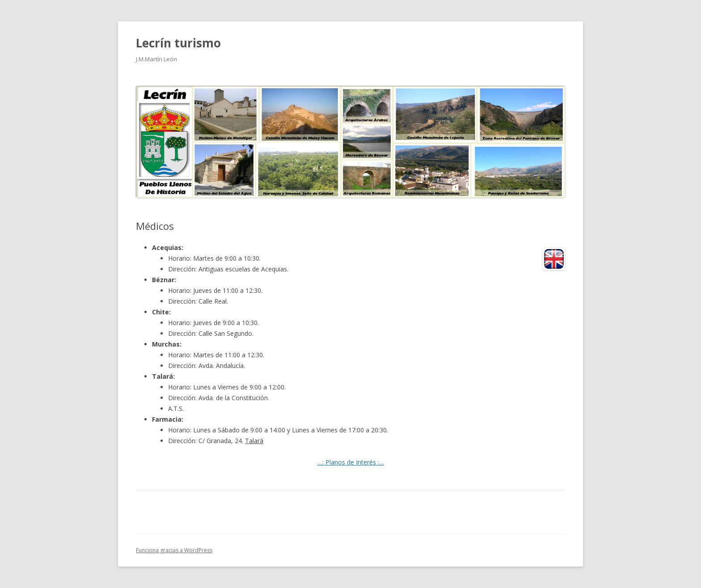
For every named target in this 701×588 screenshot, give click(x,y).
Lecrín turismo (178, 43)
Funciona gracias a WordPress (174, 550)
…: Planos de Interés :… (351, 462)
